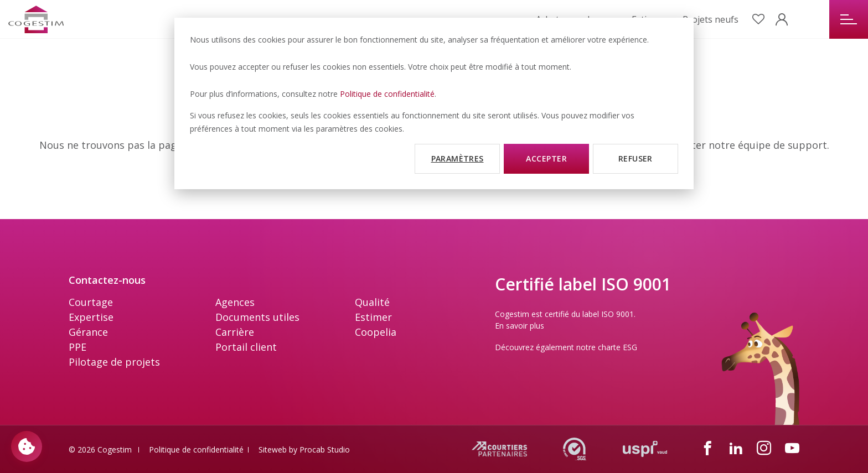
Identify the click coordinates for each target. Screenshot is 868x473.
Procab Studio (325, 449)
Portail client (246, 347)
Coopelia (376, 332)
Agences (235, 302)
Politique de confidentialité (387, 94)
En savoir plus (520, 326)
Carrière (235, 332)
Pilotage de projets (114, 362)
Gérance (88, 332)
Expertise (91, 317)
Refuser (635, 158)
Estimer (373, 317)
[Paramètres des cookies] (27, 446)
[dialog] (434, 103)
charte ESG (618, 347)
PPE (77, 347)
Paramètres (458, 158)
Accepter (546, 158)
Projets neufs (711, 19)
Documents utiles (257, 317)
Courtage (91, 302)
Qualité (372, 302)
